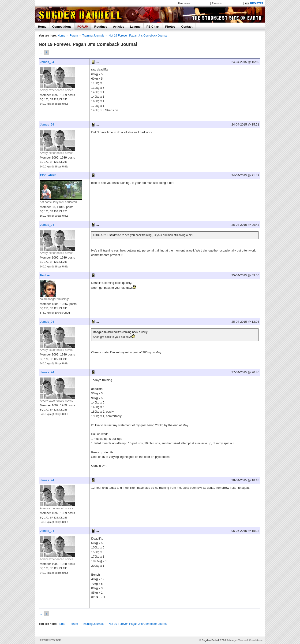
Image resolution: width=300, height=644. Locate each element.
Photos (170, 27)
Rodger (45, 275)
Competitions (62, 27)
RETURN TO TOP (50, 640)
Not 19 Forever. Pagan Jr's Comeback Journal (138, 36)
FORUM (83, 27)
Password (217, 3)
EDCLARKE (48, 175)
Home (42, 27)
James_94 (47, 62)
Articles (118, 27)
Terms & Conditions (250, 640)
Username (184, 3)
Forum (74, 36)
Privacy (231, 640)
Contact (187, 27)
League (135, 27)
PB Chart (153, 27)
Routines (101, 27)
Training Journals (93, 36)
